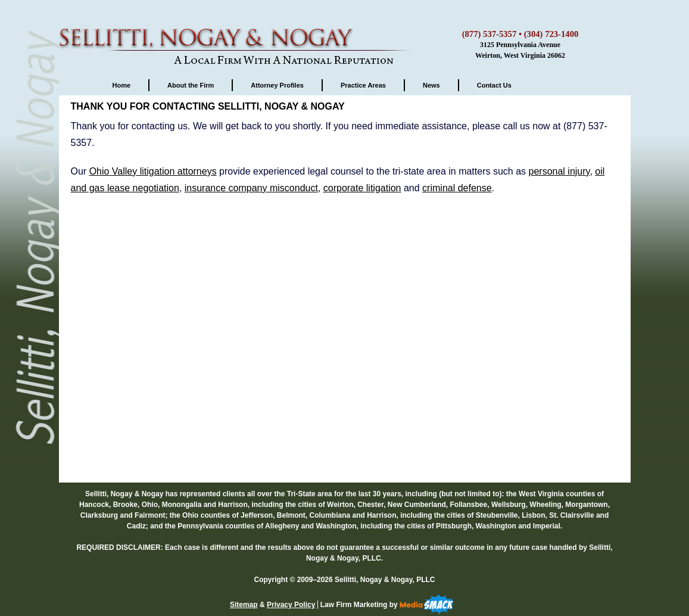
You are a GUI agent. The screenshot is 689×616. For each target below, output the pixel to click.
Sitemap (244, 605)
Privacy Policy (291, 605)
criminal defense (457, 188)
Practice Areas (363, 85)
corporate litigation (362, 188)
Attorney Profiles (277, 85)
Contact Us (494, 85)
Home (122, 85)
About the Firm (191, 85)
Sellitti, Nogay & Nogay (238, 33)
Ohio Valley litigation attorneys (153, 171)
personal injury (559, 171)
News (431, 85)
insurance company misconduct (251, 188)
